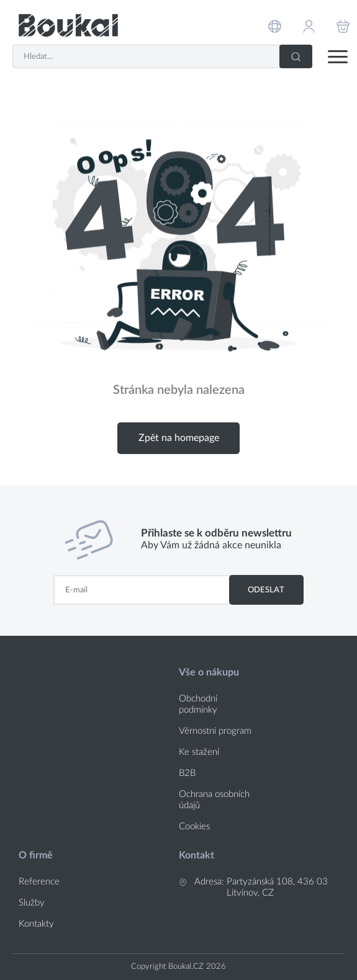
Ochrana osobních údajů (214, 800)
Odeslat (266, 590)
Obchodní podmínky (198, 704)
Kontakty (36, 924)
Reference (39, 882)
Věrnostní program (215, 731)
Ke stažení (199, 752)
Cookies (194, 826)
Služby (32, 903)
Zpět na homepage (179, 438)
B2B (187, 773)
